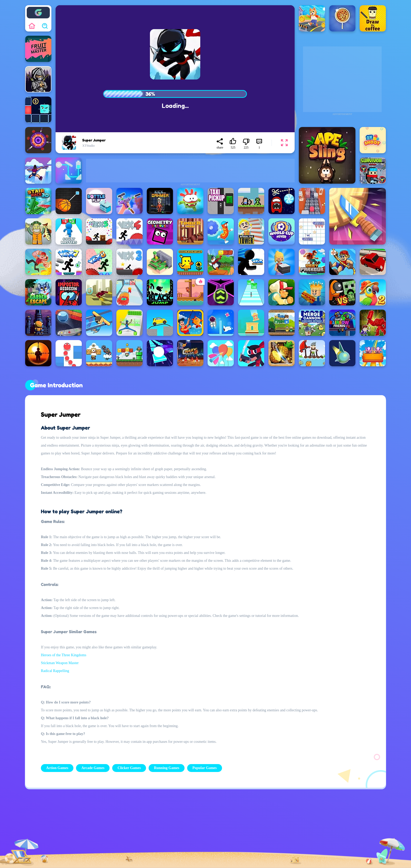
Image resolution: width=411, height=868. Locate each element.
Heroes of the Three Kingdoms (64, 655)
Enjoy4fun (38, 9)
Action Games (57, 768)
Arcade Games (93, 768)
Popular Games (205, 768)
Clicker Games (129, 768)
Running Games (167, 768)
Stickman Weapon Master (60, 663)
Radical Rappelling (55, 671)
